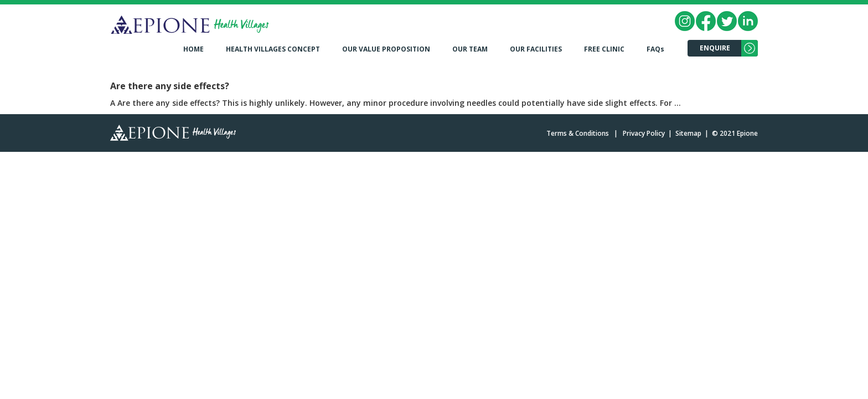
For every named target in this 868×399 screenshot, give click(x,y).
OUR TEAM (470, 49)
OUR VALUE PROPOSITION (386, 49)
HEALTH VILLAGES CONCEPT (273, 49)
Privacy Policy (644, 133)
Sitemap (688, 133)
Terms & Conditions (578, 133)
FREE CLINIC (604, 49)
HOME (193, 49)
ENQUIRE (715, 48)
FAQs (655, 49)
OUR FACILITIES (536, 49)
